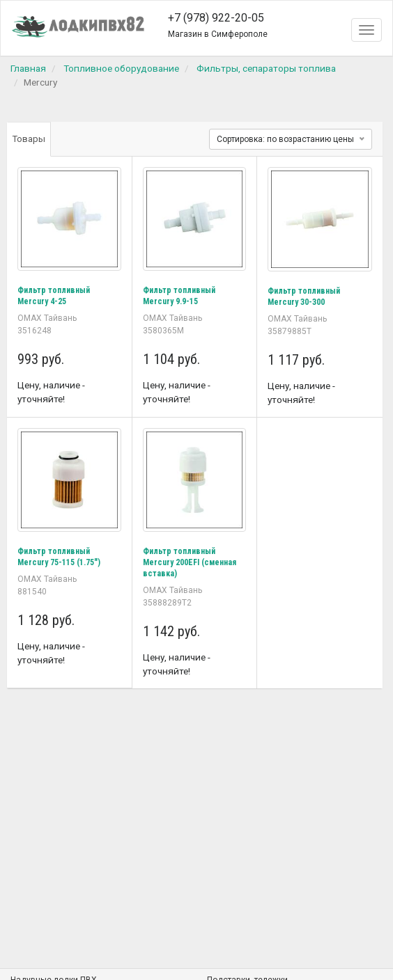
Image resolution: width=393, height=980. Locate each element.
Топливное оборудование (121, 68)
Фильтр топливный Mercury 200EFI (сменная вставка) (190, 562)
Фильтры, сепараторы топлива (266, 68)
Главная (28, 68)
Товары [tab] (29, 139)
